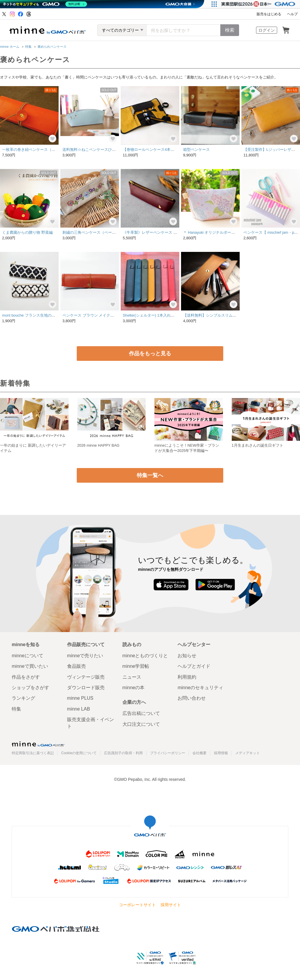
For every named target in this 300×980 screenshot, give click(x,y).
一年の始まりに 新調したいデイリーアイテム (33, 448)
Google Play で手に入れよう (215, 585)
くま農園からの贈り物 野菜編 (27, 232)
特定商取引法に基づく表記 (33, 753)
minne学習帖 (136, 666)
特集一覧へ (150, 475)
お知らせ (187, 656)
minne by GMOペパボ (47, 30)
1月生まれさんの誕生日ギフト (258, 445)
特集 (28, 47)
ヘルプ (292, 14)
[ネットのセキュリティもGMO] (45, 4)
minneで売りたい (85, 656)
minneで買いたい (30, 666)
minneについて (28, 656)
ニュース (132, 677)
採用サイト (171, 905)
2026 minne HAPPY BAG (98, 445)
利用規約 (187, 677)
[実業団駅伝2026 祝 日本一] (259, 4)
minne (38, 744)
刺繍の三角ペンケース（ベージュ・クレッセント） (106, 232)
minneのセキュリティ (200, 688)
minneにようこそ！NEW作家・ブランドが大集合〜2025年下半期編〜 (187, 448)
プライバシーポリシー (168, 753)
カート (286, 30)
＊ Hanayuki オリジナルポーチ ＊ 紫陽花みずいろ (225, 232)
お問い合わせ (192, 698)
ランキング (23, 698)
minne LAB (79, 709)
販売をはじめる (269, 14)
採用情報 (221, 753)
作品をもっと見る (150, 354)
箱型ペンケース (196, 150)
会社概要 (200, 753)
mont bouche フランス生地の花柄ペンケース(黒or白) (47, 315)
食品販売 (76, 666)
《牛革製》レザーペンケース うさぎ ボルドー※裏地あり (171, 232)
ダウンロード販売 (86, 688)
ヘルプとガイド (194, 666)
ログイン (267, 30)
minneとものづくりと (145, 656)
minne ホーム (10, 47)
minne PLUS (80, 698)
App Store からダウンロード (171, 585)
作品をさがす (26, 677)
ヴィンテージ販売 (86, 677)
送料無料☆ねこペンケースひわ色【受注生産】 (102, 150)
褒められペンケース (52, 47)
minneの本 (134, 688)
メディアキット (248, 753)
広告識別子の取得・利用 (123, 753)
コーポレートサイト (137, 905)
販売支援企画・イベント (91, 723)
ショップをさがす (30, 688)
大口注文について (141, 724)
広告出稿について (141, 713)
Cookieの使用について (79, 753)
